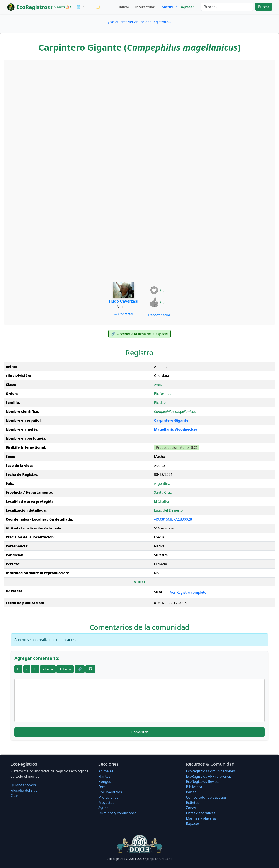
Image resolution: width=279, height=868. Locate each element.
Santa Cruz (163, 492)
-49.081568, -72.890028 (173, 519)
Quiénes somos (23, 785)
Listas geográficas (201, 813)
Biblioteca (194, 787)
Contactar (124, 314)
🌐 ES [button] (81, 7)
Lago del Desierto (168, 510)
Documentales (110, 792)
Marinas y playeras (201, 818)
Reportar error (157, 315)
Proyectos (106, 803)
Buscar (264, 7)
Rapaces (193, 823)
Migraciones (108, 797)
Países (191, 792)
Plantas (104, 776)
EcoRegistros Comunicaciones (210, 771)
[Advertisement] (139, 93)
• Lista (48, 669)
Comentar (139, 732)
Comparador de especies (206, 797)
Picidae (160, 402)
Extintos (192, 803)
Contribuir (168, 7)
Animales (106, 771)
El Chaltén (162, 501)
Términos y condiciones (117, 813)
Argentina (162, 483)
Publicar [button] (122, 7)
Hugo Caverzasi (124, 301)
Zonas (191, 808)
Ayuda (103, 808)
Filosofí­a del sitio (24, 790)
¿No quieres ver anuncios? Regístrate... (139, 22)
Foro (102, 787)
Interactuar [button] (145, 7)
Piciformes (163, 394)
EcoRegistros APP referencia (209, 776)
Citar (14, 796)
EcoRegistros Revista (203, 782)
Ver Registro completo (186, 592)
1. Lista (65, 669)
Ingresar (187, 7)
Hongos (105, 782)
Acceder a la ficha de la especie (139, 334)
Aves (158, 385)
